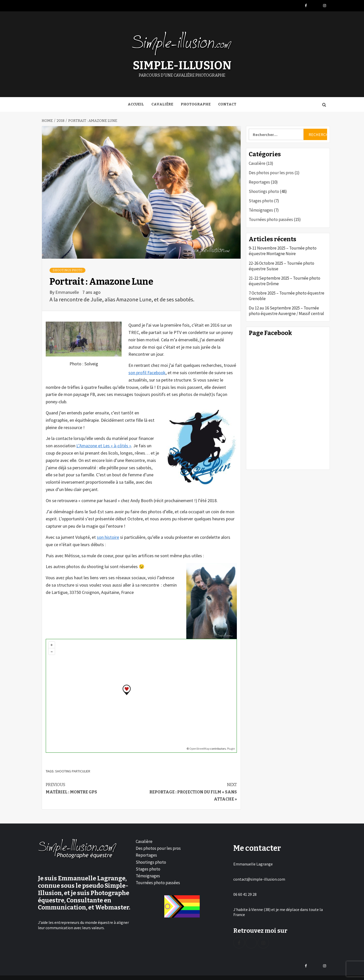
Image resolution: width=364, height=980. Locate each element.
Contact (227, 103)
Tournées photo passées (271, 218)
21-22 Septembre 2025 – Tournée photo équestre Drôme (285, 279)
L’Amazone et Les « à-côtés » (104, 444)
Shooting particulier (73, 770)
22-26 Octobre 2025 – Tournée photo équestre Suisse (281, 264)
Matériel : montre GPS (94, 786)
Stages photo (261, 199)
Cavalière (162, 103)
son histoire (108, 536)
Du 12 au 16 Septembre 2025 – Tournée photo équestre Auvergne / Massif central (286, 309)
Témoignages (261, 209)
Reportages (259, 181)
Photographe (196, 103)
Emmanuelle (68, 290)
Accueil (136, 103)
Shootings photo (67, 269)
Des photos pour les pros (271, 171)
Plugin (231, 747)
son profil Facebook (147, 371)
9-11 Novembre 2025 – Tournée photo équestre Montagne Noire (283, 249)
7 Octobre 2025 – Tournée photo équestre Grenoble (287, 294)
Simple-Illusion (182, 65)
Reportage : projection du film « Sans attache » (189, 790)
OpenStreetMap (199, 747)
